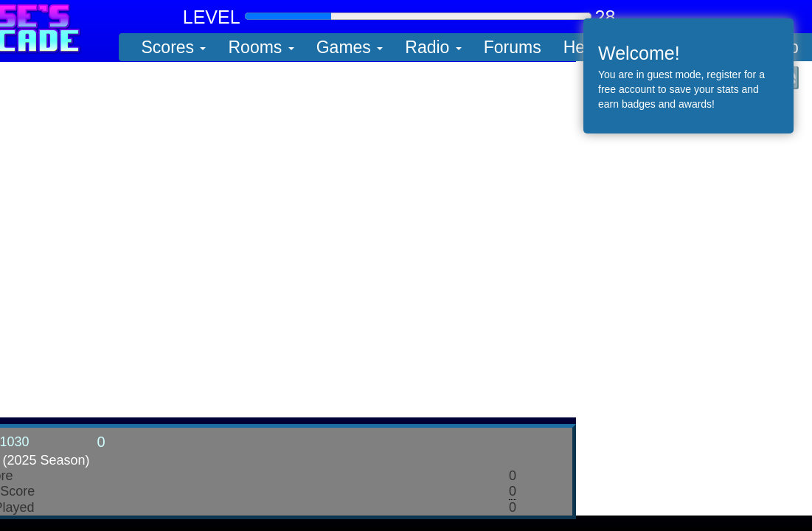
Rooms (261, 47)
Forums (513, 47)
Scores (174, 47)
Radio (433, 47)
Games (350, 47)
